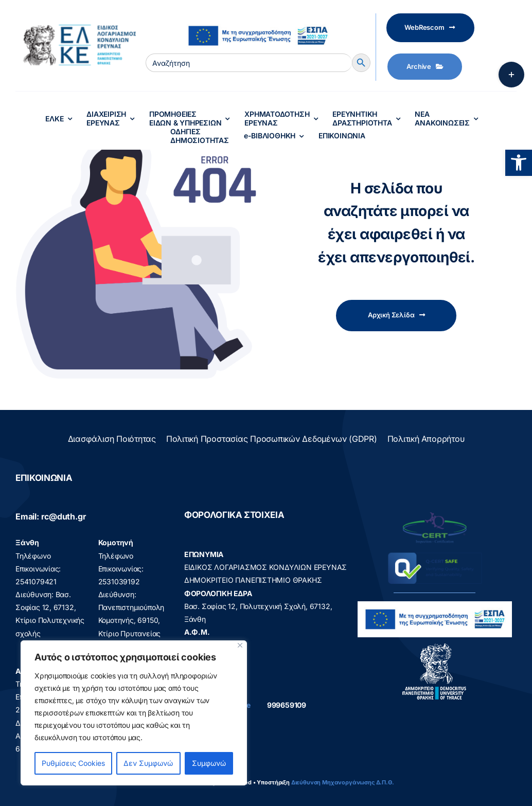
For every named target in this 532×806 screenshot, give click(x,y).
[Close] (240, 645)
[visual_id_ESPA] (258, 21)
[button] (519, 163)
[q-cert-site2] (435, 515)
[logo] (435, 646)
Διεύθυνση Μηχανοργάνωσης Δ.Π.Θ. (343, 782)
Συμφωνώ (209, 763)
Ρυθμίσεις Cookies (73, 763)
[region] (134, 713)
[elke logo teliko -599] (76, 28)
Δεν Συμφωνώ (148, 763)
